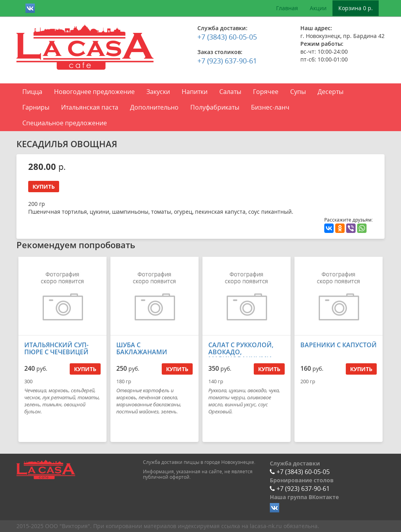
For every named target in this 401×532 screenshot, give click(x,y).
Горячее (266, 92)
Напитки (195, 92)
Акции (318, 8)
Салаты (230, 92)
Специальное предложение (65, 123)
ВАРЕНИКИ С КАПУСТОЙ (339, 345)
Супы (298, 92)
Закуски (158, 92)
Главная (287, 8)
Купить (44, 187)
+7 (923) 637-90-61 (227, 61)
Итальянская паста (90, 107)
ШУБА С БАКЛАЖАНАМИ (142, 348)
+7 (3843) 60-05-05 (227, 37)
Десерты (331, 92)
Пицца (32, 92)
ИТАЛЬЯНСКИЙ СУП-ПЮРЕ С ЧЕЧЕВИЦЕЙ (56, 348)
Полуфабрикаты (215, 107)
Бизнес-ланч (270, 107)
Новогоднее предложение (94, 92)
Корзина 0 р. (356, 8)
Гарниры (36, 107)
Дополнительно (154, 107)
